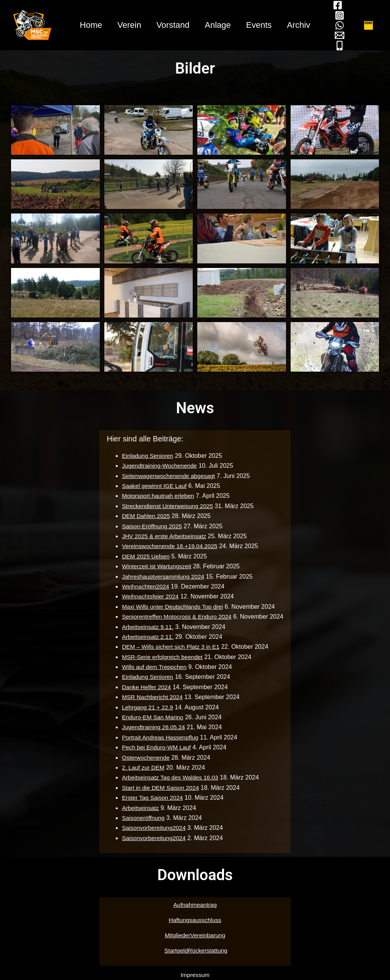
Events (261, 25)
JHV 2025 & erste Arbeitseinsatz (164, 536)
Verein (127, 25)
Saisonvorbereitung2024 (153, 828)
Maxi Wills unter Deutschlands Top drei (172, 607)
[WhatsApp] (344, 25)
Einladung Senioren (147, 456)
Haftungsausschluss (195, 920)
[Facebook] (342, 5)
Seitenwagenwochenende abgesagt (168, 476)
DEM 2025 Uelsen (145, 556)
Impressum (195, 975)
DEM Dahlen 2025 (145, 516)
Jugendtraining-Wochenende (159, 466)
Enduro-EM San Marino (152, 717)
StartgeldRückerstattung (196, 950)
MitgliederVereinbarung (195, 935)
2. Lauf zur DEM (142, 767)
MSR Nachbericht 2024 (151, 697)
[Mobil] (344, 46)
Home (87, 25)
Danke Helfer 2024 (145, 687)
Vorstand (172, 25)
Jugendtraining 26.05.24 (153, 727)
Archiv (302, 25)
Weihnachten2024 (145, 586)
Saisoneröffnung (142, 818)
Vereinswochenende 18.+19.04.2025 (169, 546)
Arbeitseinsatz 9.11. (147, 627)
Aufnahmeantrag (195, 905)
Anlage (219, 25)
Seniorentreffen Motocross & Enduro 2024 (177, 617)
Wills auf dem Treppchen (153, 667)
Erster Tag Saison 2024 (152, 798)
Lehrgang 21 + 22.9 (146, 707)
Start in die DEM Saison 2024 (160, 788)
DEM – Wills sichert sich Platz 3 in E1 (171, 647)
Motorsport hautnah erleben (157, 496)
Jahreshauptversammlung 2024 (163, 577)
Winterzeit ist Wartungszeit (156, 566)
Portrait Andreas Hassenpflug (160, 737)
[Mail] (344, 35)
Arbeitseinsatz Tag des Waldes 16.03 (170, 777)
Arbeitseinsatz (139, 808)
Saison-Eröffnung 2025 (151, 526)
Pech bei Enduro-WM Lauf (156, 747)
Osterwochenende (145, 758)
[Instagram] (344, 15)
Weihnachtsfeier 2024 (149, 596)
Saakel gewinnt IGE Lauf (153, 486)
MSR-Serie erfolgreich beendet (162, 657)
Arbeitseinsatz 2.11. (147, 637)
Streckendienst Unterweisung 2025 (167, 506)
